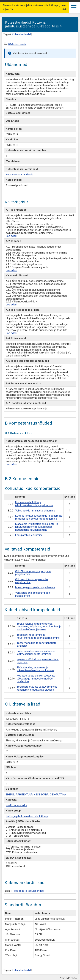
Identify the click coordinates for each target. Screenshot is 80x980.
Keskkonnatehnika (16, 805)
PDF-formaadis (17, 45)
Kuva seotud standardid (20, 175)
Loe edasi (11, 236)
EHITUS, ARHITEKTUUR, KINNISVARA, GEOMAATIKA (36, 795)
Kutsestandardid (21, 34)
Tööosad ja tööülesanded (29, 891)
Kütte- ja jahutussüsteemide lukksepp (28, 816)
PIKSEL (74, 978)
